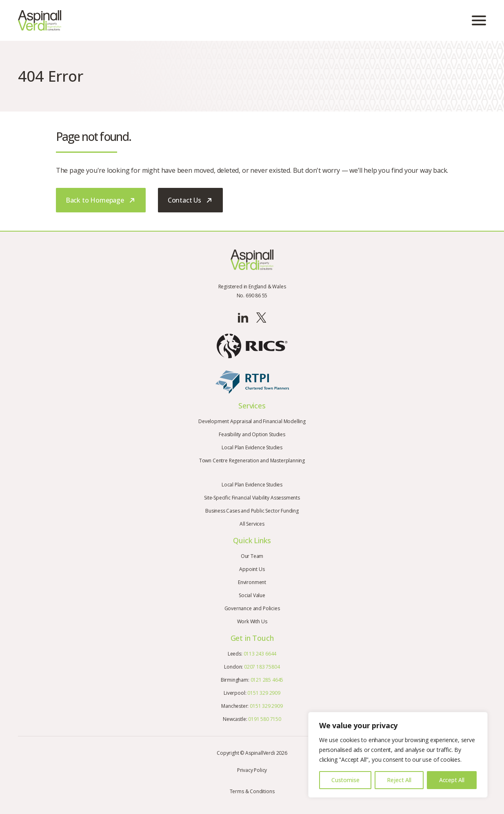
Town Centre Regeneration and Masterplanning (252, 461)
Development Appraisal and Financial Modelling (252, 421)
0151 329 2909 (264, 693)
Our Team (252, 556)
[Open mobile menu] (479, 20)
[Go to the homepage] (40, 20)
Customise (345, 780)
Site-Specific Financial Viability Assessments (252, 498)
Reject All (399, 780)
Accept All (452, 780)
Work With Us (252, 621)
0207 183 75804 (262, 667)
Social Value (252, 595)
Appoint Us (252, 569)
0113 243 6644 (260, 654)
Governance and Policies (252, 608)
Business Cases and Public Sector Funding (252, 511)
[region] (398, 755)
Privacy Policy (252, 770)
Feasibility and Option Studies (252, 434)
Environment (252, 582)
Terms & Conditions (252, 791)
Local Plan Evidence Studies (252, 447)
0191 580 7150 (265, 719)
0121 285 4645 (267, 680)
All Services (252, 524)
